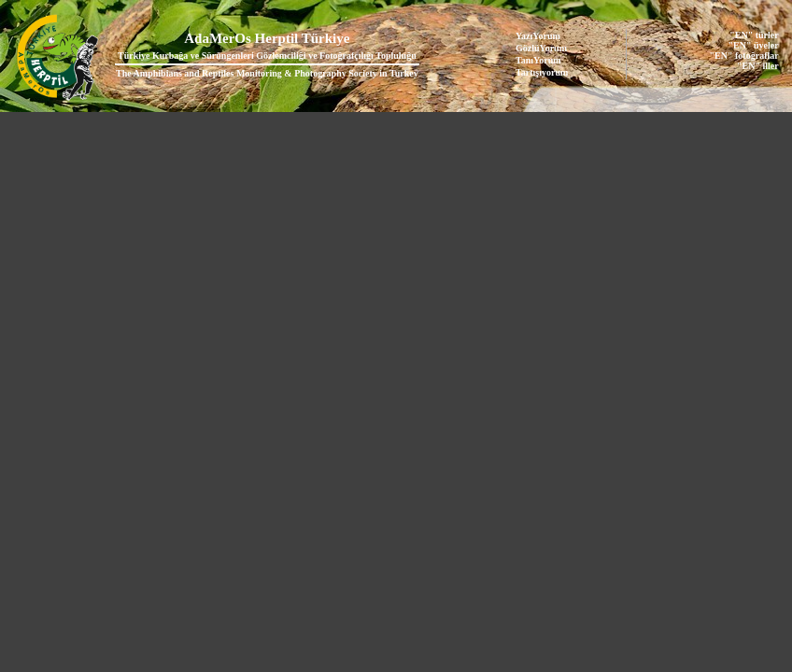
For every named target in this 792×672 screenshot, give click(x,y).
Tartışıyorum (542, 72)
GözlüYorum (541, 48)
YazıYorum (538, 36)
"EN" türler (754, 35)
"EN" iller (758, 66)
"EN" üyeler (754, 45)
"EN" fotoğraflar (744, 56)
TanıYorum (538, 60)
